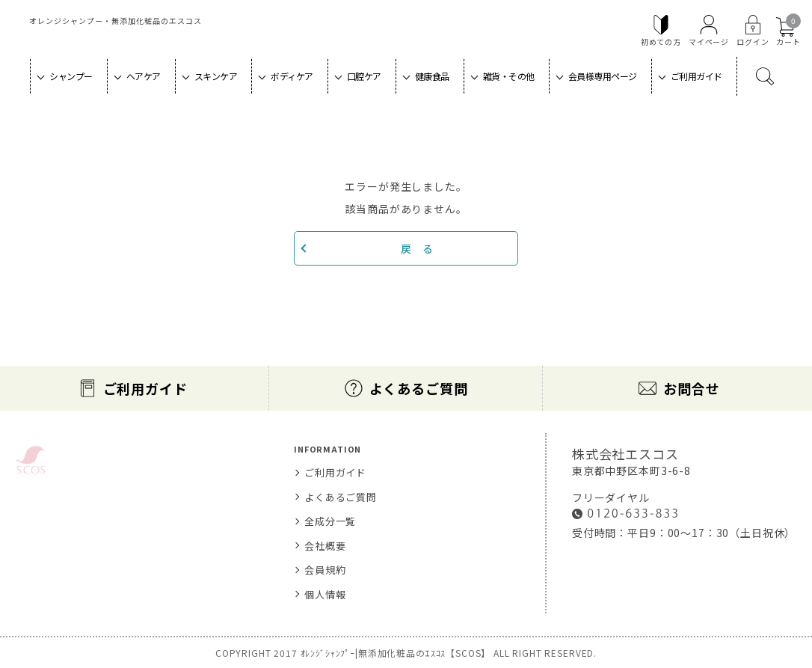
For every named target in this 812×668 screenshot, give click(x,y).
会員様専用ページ (603, 76)
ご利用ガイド (696, 76)
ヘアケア (144, 76)
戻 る (417, 248)
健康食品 (432, 76)
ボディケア (292, 76)
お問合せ (691, 388)
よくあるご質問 (419, 388)
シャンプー (71, 76)
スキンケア (216, 76)
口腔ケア (364, 76)
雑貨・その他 (509, 76)
